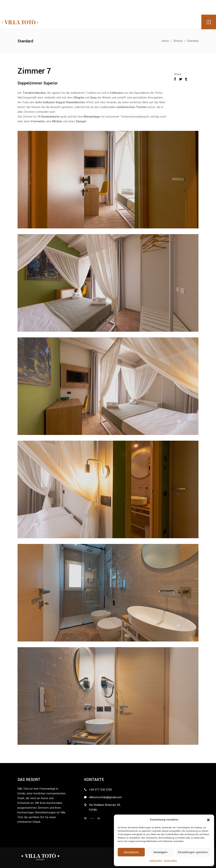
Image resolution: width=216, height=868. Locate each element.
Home (165, 41)
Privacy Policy (170, 861)
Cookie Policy (156, 861)
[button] (208, 820)
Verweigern (160, 852)
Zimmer (178, 41)
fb (85, 818)
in (99, 818)
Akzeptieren (131, 852)
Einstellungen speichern (193, 852)
